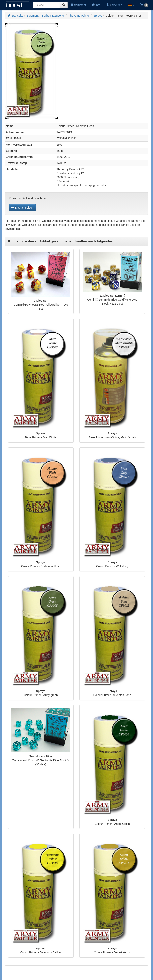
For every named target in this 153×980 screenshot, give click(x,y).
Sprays (98, 16)
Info (96, 5)
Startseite (15, 16)
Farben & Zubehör (54, 16)
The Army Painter (79, 16)
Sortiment (78, 5)
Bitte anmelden (22, 208)
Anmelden (114, 5)
